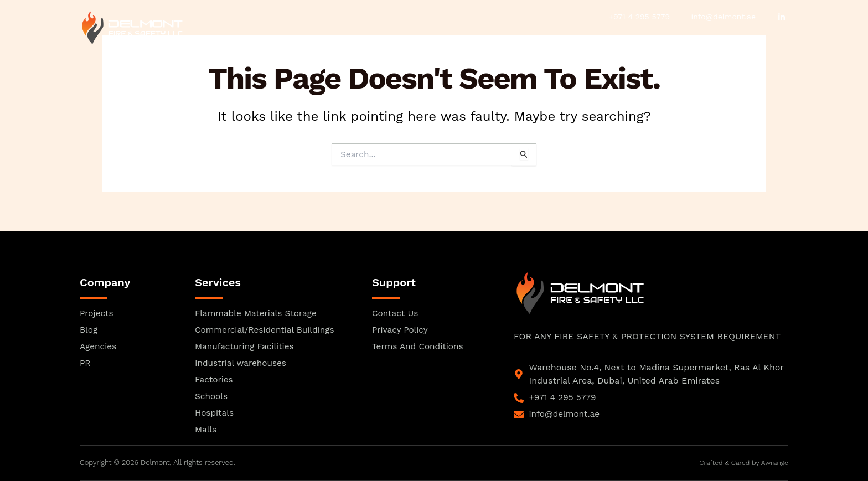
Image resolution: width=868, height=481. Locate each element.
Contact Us (644, 42)
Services (495, 42)
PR (459, 42)
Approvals (263, 42)
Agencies (422, 42)
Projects (547, 42)
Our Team (319, 42)
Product (371, 42)
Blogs (593, 42)
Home (216, 42)
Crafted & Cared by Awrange (742, 463)
